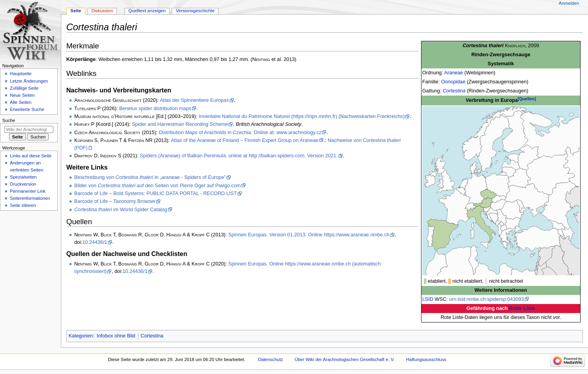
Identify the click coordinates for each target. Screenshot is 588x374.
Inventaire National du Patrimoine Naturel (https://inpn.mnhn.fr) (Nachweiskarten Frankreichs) (302, 116)
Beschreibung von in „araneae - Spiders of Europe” (150, 177)
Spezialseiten (23, 177)
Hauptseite (21, 74)
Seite (76, 11)
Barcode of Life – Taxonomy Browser (115, 201)
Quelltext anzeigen (147, 11)
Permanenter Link (27, 191)
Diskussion (102, 11)
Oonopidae (453, 82)
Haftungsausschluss (426, 359)
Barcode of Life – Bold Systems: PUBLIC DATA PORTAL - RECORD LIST (156, 193)
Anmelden (569, 3)
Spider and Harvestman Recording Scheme (180, 124)
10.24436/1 (95, 242)
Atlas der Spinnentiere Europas (194, 100)
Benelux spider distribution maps (155, 109)
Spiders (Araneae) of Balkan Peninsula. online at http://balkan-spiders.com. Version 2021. (239, 156)
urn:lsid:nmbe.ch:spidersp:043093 (486, 299)
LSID (428, 299)
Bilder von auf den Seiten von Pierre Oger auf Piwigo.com (158, 186)
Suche (9, 120)
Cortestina (454, 91)
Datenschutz (271, 359)
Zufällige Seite (24, 88)
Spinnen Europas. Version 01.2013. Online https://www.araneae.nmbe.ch (309, 235)
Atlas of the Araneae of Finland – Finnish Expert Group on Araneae (245, 140)
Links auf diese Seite (31, 156)
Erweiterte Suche (27, 109)
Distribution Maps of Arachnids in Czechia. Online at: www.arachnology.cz (240, 133)
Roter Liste (522, 308)
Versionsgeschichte (195, 11)
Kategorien (81, 336)
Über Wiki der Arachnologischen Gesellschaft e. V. (344, 359)
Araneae (454, 73)
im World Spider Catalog (121, 210)
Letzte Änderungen (29, 81)
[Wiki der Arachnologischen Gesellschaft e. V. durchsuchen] (29, 129)
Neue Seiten (22, 95)
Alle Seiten (21, 102)
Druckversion (23, 184)
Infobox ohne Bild (116, 336)
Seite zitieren (23, 205)
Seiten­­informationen (30, 198)
